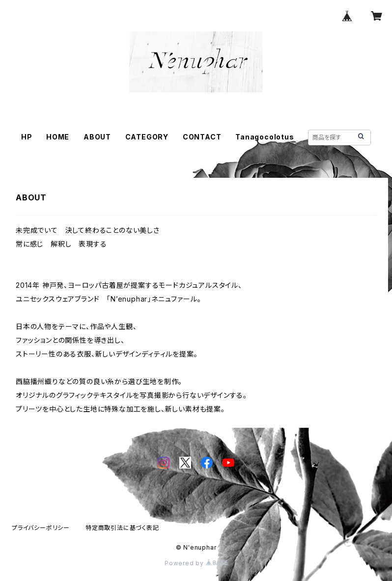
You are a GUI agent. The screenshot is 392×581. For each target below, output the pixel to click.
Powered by (196, 563)
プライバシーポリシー (41, 528)
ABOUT (97, 137)
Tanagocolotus (265, 137)
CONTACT (202, 137)
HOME (58, 137)
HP (27, 137)
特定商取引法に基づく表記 (122, 528)
